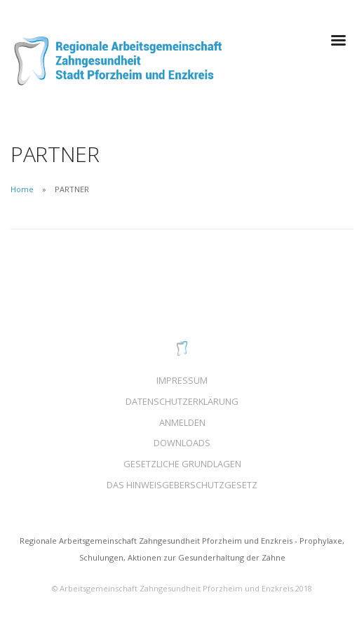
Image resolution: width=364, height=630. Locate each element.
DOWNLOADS (182, 443)
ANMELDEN (182, 422)
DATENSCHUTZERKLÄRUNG (182, 401)
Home (22, 189)
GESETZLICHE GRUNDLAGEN (182, 464)
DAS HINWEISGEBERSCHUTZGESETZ (182, 485)
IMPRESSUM (182, 380)
